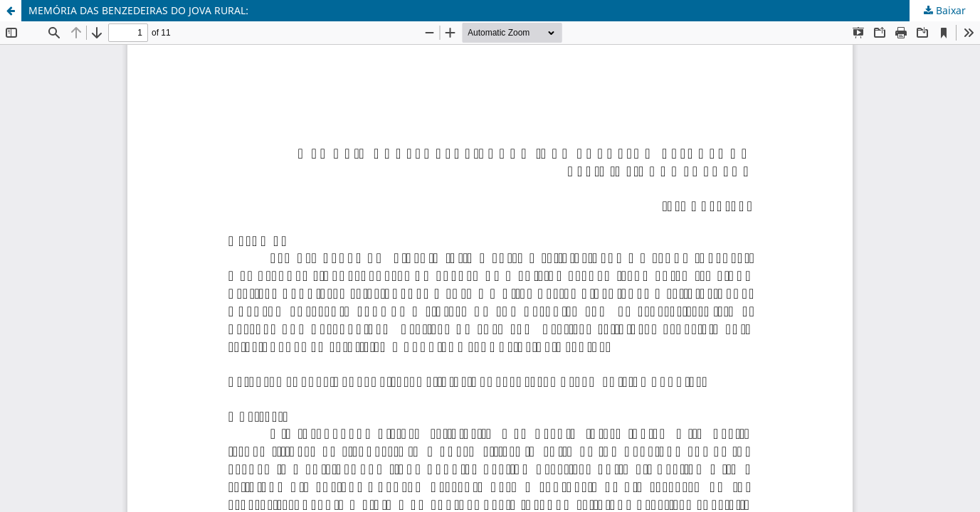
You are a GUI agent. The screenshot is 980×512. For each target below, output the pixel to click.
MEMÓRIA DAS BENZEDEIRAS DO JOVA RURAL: (138, 10)
